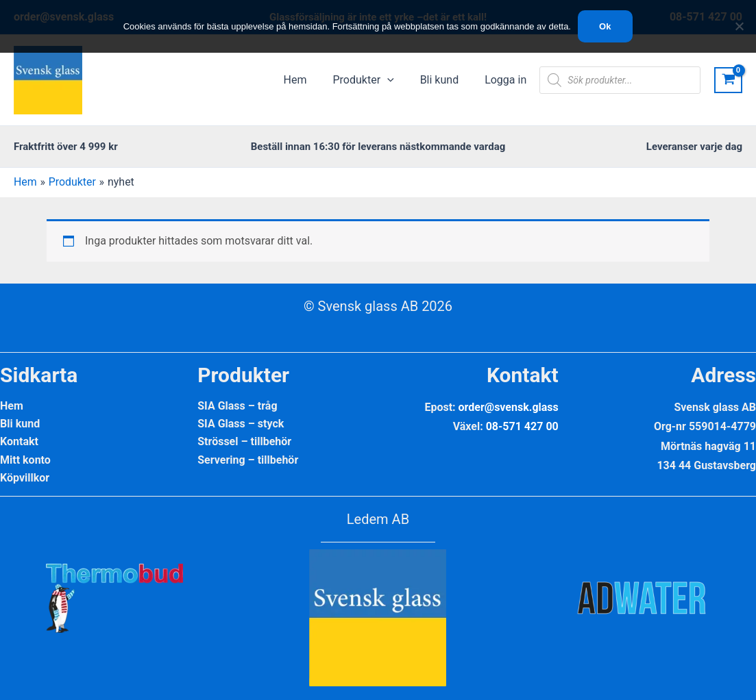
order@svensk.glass (509, 407)
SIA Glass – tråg (237, 406)
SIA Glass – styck (241, 424)
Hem (12, 406)
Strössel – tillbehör (244, 442)
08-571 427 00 (522, 426)
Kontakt (19, 442)
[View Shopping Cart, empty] (728, 80)
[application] (398, 80)
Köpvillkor (25, 478)
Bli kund (20, 424)
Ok (605, 26)
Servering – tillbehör (248, 460)
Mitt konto (25, 460)
